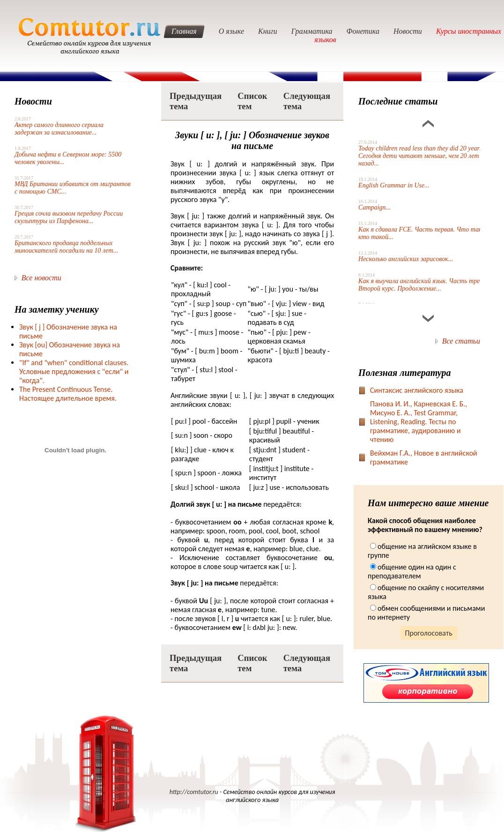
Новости (408, 31)
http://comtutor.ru (194, 792)
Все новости (41, 278)
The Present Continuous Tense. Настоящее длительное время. (68, 394)
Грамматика (312, 31)
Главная (184, 31)
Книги (268, 31)
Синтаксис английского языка (417, 390)
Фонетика (363, 31)
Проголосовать (429, 633)
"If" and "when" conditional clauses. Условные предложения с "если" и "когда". (74, 371)
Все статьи (461, 341)
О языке (231, 31)
